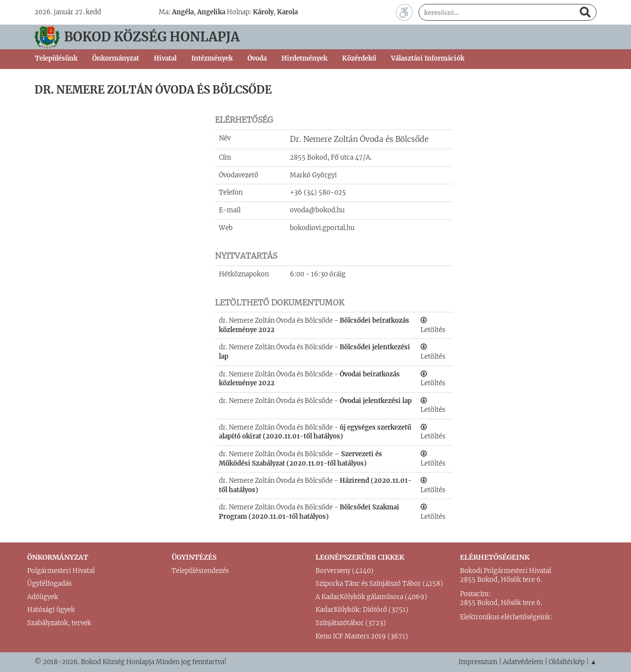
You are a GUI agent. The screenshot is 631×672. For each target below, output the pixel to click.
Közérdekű (359, 58)
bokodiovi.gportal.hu (322, 228)
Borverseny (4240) (345, 571)
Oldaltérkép (567, 662)
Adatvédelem (523, 662)
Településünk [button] (56, 58)
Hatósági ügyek (51, 610)
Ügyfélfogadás (49, 584)
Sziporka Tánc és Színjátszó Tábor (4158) (379, 584)
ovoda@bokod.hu (317, 210)
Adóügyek (43, 597)
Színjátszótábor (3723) (351, 623)
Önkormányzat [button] (116, 58)
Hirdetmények (304, 58)
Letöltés (433, 325)
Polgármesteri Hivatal (61, 571)
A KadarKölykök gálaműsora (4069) (371, 597)
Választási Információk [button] (428, 58)
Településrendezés (200, 571)
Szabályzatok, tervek (59, 623)
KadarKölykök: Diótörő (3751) (362, 610)
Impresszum (478, 662)
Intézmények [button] (212, 58)
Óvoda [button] (257, 58)
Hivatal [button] (165, 58)
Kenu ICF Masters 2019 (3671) (362, 636)
